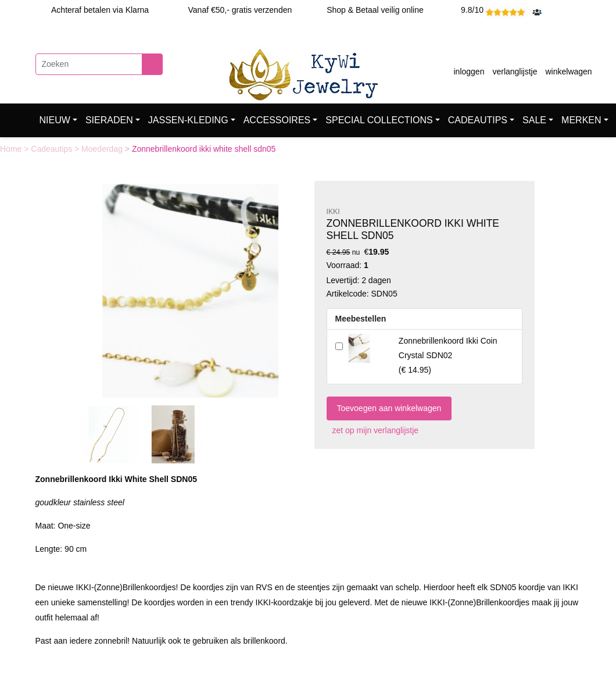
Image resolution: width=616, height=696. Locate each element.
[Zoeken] (89, 64)
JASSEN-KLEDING (188, 120)
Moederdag (103, 149)
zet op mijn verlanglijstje (373, 430)
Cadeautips (53, 149)
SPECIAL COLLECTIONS (379, 120)
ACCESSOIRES (277, 120)
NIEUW (55, 120)
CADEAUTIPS (478, 120)
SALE (534, 120)
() (448, 355)
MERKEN (581, 120)
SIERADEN (109, 120)
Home (12, 149)
